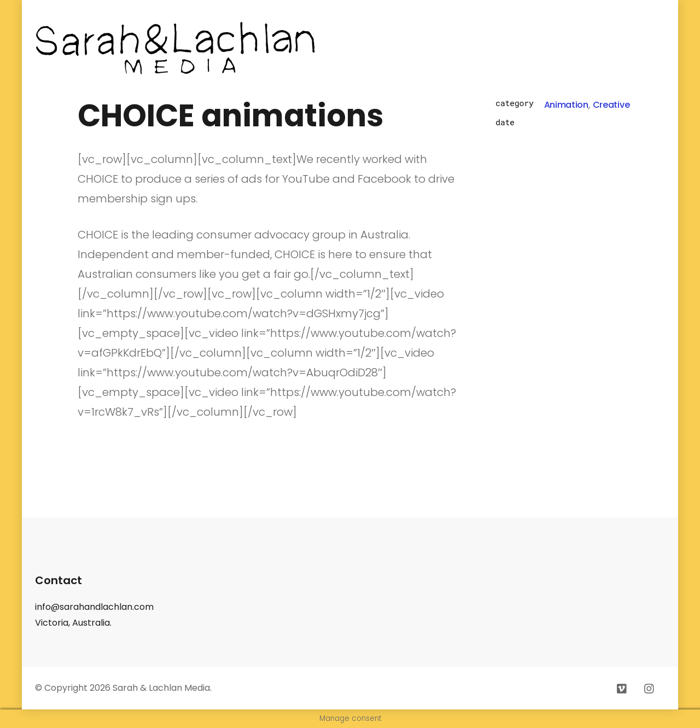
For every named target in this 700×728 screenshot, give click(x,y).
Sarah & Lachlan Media (161, 688)
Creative (611, 105)
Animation (566, 105)
